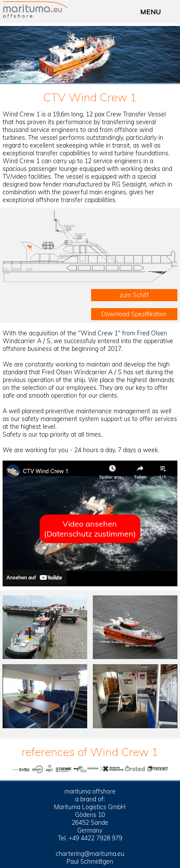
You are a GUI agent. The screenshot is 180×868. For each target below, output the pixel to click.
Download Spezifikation (134, 314)
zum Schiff (134, 295)
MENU (151, 12)
